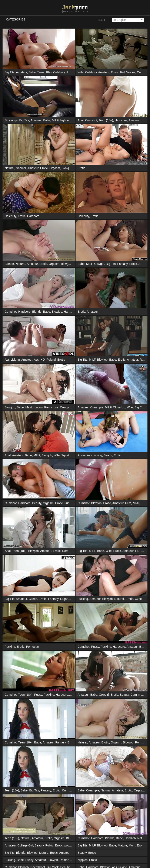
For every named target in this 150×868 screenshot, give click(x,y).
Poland (51, 360)
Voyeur (124, 822)
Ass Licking (12, 360)
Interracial (24, 851)
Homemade (85, 815)
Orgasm (55, 168)
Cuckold (142, 72)
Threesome (137, 800)
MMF (136, 503)
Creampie (97, 407)
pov (67, 764)
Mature (123, 764)
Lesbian (83, 800)
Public (49, 764)
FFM (128, 503)
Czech (33, 599)
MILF (55, 120)
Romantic (68, 551)
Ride (143, 360)
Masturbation (34, 407)
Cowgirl (99, 264)
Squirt (65, 455)
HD (43, 360)
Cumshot (91, 120)
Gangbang (114, 851)
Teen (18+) (44, 72)
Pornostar (32, 647)
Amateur (21, 72)
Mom (132, 764)
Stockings (11, 120)
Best (101, 20)
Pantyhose (51, 407)
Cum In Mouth (140, 695)
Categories (16, 19)
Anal (81, 120)
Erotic (115, 72)
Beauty (37, 503)
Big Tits (10, 72)
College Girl (25, 764)
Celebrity (59, 72)
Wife (81, 72)
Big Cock (140, 407)
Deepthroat (38, 786)
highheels (66, 120)
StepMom (105, 837)
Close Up (119, 407)
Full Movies (128, 72)
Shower (21, 168)
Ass (36, 360)
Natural (9, 168)
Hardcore (121, 120)
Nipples (83, 779)
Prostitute (96, 866)
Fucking (70, 503)
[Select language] (128, 20)
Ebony (94, 822)
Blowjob (67, 168)
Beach (108, 455)
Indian (32, 808)
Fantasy (122, 264)
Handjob (69, 312)
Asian (70, 72)
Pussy (82, 455)
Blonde (9, 264)
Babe (32, 72)
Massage (20, 808)
